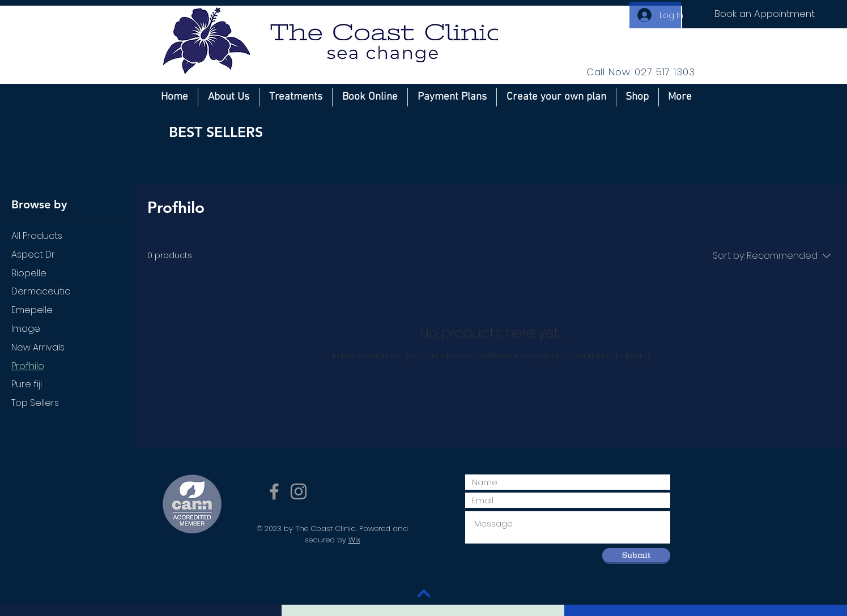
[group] (424, 169)
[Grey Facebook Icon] (274, 491)
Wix (354, 540)
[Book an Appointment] (765, 14)
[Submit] (636, 555)
